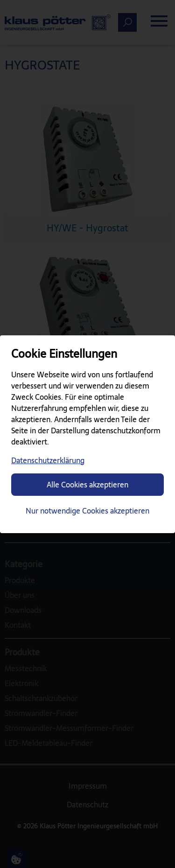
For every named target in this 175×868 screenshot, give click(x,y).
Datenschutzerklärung (48, 460)
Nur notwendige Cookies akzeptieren (87, 511)
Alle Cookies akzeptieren (87, 485)
